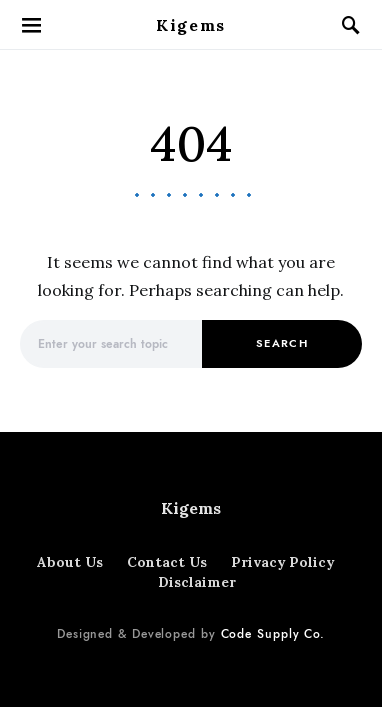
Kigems (191, 25)
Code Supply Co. (273, 634)
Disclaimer (197, 582)
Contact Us (167, 562)
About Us (70, 562)
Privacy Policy (282, 562)
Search (282, 343)
